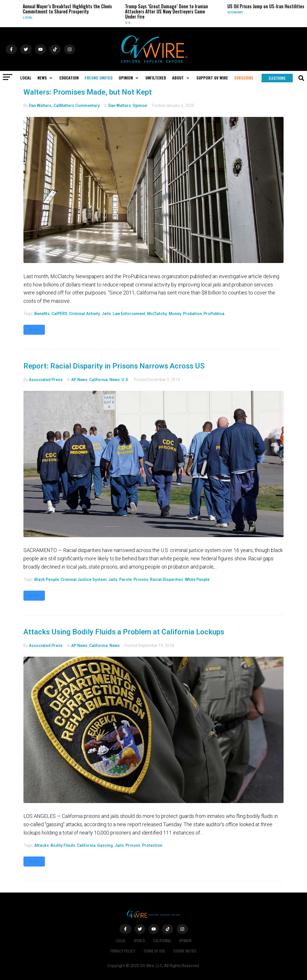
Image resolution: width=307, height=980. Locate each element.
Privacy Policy (122, 951)
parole (125, 579)
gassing (105, 845)
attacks (42, 845)
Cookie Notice (186, 951)
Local (30, 18)
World (139, 940)
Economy (238, 12)
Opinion (140, 105)
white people (197, 579)
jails (106, 314)
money (175, 314)
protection (152, 845)
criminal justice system (84, 579)
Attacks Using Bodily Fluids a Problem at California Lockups (124, 632)
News (115, 380)
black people (47, 579)
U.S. (131, 23)
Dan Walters (120, 105)
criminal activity (85, 314)
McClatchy (157, 314)
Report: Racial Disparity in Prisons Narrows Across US (114, 366)
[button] (45, 78)
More (34, 330)
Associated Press (46, 380)
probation (192, 314)
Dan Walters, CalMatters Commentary (64, 105)
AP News (79, 380)
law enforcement (129, 314)
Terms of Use (154, 951)
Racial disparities (167, 579)
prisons (141, 579)
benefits (42, 314)
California (98, 380)
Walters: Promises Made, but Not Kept (88, 92)
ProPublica (214, 314)
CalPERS (59, 314)
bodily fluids (63, 845)
